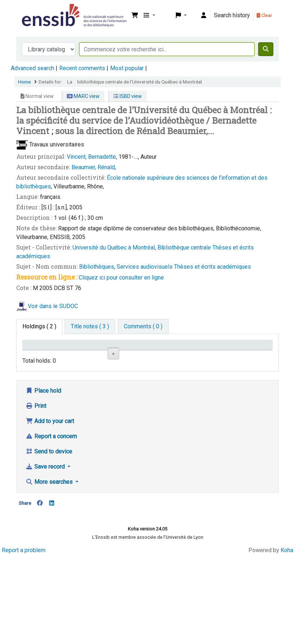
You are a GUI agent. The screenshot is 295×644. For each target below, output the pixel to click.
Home (24, 82)
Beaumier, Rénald (93, 167)
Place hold (43, 479)
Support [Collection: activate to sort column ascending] (78, 355)
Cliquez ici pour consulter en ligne (121, 278)
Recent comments (82, 68)
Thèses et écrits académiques (212, 267)
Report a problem (24, 638)
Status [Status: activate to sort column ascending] (201, 355)
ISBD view (128, 96)
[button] (135, 16)
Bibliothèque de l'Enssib (38, 10)
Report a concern (51, 524)
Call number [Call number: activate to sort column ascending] (166, 355)
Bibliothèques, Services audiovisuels (127, 267)
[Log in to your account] (204, 16)
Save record (46, 555)
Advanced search (32, 68)
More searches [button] (50, 570)
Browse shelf (169, 386)
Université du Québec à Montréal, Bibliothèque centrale (142, 248)
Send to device (49, 539)
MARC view (83, 96)
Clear (264, 15)
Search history (232, 15)
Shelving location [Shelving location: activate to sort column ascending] (120, 351)
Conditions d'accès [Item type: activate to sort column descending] (40, 351)
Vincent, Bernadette (91, 157)
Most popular (127, 68)
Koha (287, 638)
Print (36, 494)
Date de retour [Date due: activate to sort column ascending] (244, 351)
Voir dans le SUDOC (53, 306)
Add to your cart (50, 509)
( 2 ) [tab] (39, 326)
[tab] (90, 327)
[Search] (266, 49)
